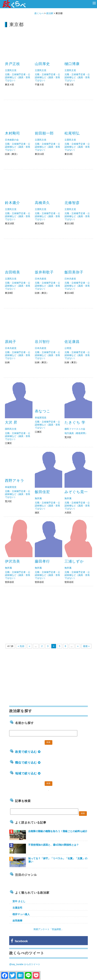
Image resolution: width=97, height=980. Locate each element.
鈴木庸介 (12, 203)
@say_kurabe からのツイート (25, 964)
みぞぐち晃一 (76, 492)
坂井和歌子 (44, 272)
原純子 (11, 342)
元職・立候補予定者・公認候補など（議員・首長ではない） (18, 77)
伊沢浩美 (12, 561)
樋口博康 (72, 64)
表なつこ (43, 411)
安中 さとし (19, 901)
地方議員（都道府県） (76, 433)
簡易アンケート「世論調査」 (48, 929)
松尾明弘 (72, 133)
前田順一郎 (44, 133)
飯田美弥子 (74, 272)
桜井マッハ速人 (21, 914)
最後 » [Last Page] (86, 646)
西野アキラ (15, 481)
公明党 (68, 348)
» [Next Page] (78, 646)
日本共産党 (41, 279)
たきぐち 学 (75, 422)
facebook (19, 941)
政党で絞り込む (28, 752)
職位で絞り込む (28, 763)
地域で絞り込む (28, 773)
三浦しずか (74, 561)
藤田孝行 (42, 561)
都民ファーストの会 (75, 429)
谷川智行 (42, 342)
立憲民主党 (11, 70)
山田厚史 (42, 64)
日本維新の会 (12, 140)
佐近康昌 (72, 342)
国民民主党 (11, 429)
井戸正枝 (12, 64)
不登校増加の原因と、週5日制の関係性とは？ (54, 845)
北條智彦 (72, 203)
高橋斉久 (42, 203)
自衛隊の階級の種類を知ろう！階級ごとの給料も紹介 (58, 831)
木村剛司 (12, 133)
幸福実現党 (41, 418)
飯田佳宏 (42, 492)
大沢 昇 (11, 422)
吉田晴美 (12, 272)
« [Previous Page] (30, 646)
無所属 (38, 498)
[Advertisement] (49, 612)
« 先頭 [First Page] (21, 646)
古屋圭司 (17, 908)
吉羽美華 (17, 921)
